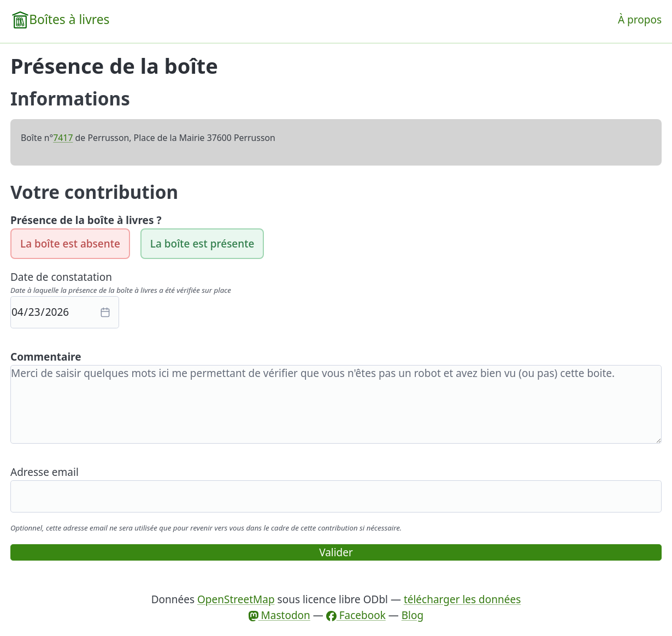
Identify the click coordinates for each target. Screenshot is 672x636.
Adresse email (45, 472)
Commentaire (46, 357)
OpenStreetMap (236, 599)
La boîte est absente (70, 244)
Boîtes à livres (69, 19)
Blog (412, 615)
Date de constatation (61, 277)
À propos (640, 20)
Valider (336, 552)
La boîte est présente (202, 244)
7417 (63, 138)
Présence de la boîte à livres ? (86, 220)
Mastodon (279, 615)
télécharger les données (462, 599)
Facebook (356, 615)
